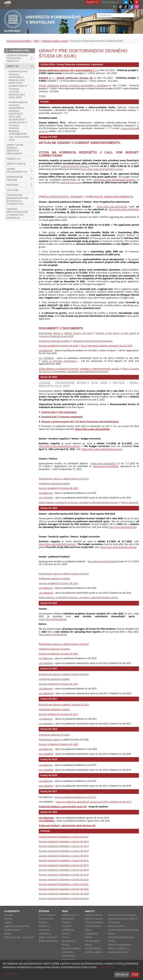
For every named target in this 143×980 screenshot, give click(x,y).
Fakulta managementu (120, 945)
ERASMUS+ (44, 926)
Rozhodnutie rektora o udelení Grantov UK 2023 (64, 644)
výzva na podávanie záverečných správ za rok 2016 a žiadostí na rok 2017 (94, 802)
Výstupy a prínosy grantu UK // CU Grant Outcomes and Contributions (80, 422)
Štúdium (44, 911)
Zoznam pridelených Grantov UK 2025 (58, 488)
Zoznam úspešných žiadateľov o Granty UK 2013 (64, 846)
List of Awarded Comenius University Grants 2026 (107, 346)
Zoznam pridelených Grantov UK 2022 (58, 684)
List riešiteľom (46, 358)
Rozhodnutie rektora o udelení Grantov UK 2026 (66, 333)
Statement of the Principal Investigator (93, 341)
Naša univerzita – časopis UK (19, 937)
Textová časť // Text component (59, 412)
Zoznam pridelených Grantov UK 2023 (58, 654)
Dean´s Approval (130, 502)
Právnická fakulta (94, 919)
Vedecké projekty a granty (55, 41)
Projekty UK (13, 159)
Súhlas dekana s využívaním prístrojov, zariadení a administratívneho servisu (79, 369)
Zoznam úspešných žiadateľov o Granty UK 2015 (64, 856)
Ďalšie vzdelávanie (48, 941)
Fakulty (90, 911)
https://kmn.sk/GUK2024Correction (57, 544)
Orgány (8, 922)
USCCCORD (12, 190)
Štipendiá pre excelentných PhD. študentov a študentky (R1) (18, 199)
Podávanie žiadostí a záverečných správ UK (63, 807)
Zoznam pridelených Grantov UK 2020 (58, 744)
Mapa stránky (109, 2)
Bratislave (102, 85)
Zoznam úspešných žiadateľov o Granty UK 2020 (64, 880)
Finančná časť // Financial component (62, 417)
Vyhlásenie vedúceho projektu (54, 341)
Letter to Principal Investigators (59, 361)
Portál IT (91, 2)
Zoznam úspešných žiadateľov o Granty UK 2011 (64, 837)
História (8, 919)
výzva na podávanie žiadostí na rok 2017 (75, 797)
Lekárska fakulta (93, 915)
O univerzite (12, 911)
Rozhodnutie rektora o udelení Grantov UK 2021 (64, 705)
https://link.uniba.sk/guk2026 (112, 207)
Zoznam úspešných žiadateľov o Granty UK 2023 (64, 894)
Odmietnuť (122, 974)
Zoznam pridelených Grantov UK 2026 (58, 346)
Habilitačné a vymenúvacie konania (69, 959)
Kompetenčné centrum (15, 178)
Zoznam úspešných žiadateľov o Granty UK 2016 (64, 860)
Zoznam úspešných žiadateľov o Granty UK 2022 (64, 889)
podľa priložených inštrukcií (75, 166)
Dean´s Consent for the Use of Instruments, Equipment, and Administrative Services (89, 370)
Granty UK (13, 66)
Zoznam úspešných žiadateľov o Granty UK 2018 (64, 870)
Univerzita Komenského (19, 41)
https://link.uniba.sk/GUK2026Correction (102, 169)
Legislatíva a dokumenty (17, 926)
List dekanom (46, 350)
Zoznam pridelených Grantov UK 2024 (58, 583)
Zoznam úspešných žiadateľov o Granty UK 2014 (64, 851)
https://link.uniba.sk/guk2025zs (92, 429)
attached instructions (71, 183)
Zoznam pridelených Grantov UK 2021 (58, 714)
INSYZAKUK (12, 185)
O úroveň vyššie (20, 51)
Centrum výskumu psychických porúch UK (17, 58)
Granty (65, 945)
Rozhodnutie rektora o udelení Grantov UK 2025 (64, 479)
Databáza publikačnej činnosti (68, 930)
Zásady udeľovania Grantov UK (75, 78)
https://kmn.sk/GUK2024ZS (123, 527)
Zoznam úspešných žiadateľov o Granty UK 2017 (64, 865)
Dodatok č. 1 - (48, 78)
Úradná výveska (12, 930)
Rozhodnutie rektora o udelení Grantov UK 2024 (64, 574)
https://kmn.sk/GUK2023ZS (53, 619)
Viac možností (11, 974)
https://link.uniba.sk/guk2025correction (59, 446)
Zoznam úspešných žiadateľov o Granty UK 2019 (64, 875)
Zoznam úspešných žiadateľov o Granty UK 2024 (64, 898)
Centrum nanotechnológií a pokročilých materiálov (17, 213)
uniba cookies (106, 967)
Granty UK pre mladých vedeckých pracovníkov (15, 149)
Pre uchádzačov (47, 915)
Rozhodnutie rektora (49, 740)
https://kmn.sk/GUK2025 (104, 463)
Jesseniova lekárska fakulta (122, 915)
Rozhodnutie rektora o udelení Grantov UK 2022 (64, 674)
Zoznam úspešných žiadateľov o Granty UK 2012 (64, 841)
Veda (36, 41)
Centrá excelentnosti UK (17, 170)
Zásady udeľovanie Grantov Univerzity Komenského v (68, 85)
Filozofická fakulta (94, 922)
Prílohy (42, 96)
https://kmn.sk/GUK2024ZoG (102, 561)
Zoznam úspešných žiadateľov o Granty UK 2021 (64, 884)
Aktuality (9, 915)
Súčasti (8, 934)
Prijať (135, 974)
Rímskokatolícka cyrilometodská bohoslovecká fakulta (123, 930)
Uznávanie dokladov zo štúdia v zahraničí (48, 934)
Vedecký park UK (16, 164)
